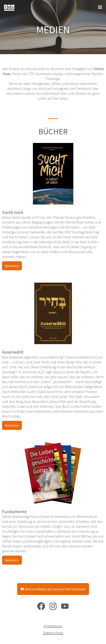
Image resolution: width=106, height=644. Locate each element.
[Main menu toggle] (100, 7)
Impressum (53, 626)
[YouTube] (65, 606)
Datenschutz (53, 633)
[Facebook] (41, 606)
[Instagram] (53, 606)
